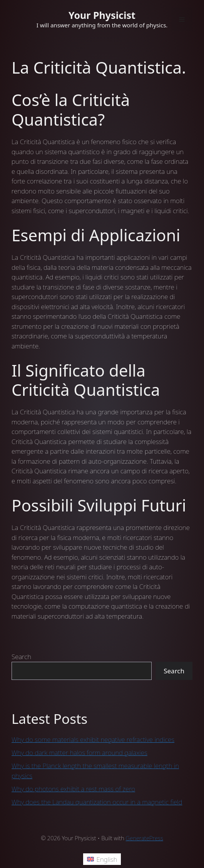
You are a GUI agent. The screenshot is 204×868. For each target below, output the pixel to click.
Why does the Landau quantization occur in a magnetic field (97, 802)
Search (21, 657)
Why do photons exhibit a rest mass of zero (73, 789)
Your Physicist (102, 15)
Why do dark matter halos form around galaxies (79, 753)
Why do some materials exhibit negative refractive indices (93, 739)
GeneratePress (145, 838)
